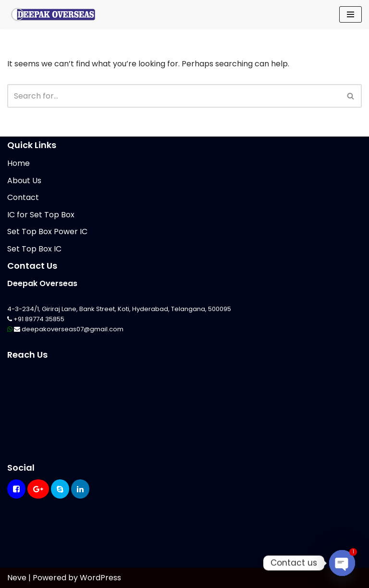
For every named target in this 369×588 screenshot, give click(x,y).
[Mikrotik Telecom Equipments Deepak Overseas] (53, 14)
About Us (24, 181)
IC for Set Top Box (41, 215)
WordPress (100, 578)
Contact (23, 197)
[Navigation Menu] (351, 14)
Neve (17, 578)
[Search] (174, 96)
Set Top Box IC (34, 249)
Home (18, 163)
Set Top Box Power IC (47, 231)
